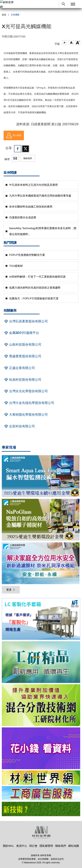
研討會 (33, 846)
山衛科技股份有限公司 (22, 345)
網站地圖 (74, 846)
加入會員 (14, 136)
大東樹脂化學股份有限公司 (26, 415)
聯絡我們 (28, 158)
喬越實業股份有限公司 (22, 356)
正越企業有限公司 (19, 368)
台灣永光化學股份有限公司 (26, 391)
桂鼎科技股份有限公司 (22, 380)
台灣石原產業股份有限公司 (26, 321)
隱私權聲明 (46, 846)
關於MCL (9, 846)
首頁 (4, 15)
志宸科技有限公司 (19, 426)
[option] (41, 620)
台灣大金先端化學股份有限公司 (29, 403)
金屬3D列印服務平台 (21, 333)
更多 (11, 590)
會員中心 (22, 846)
